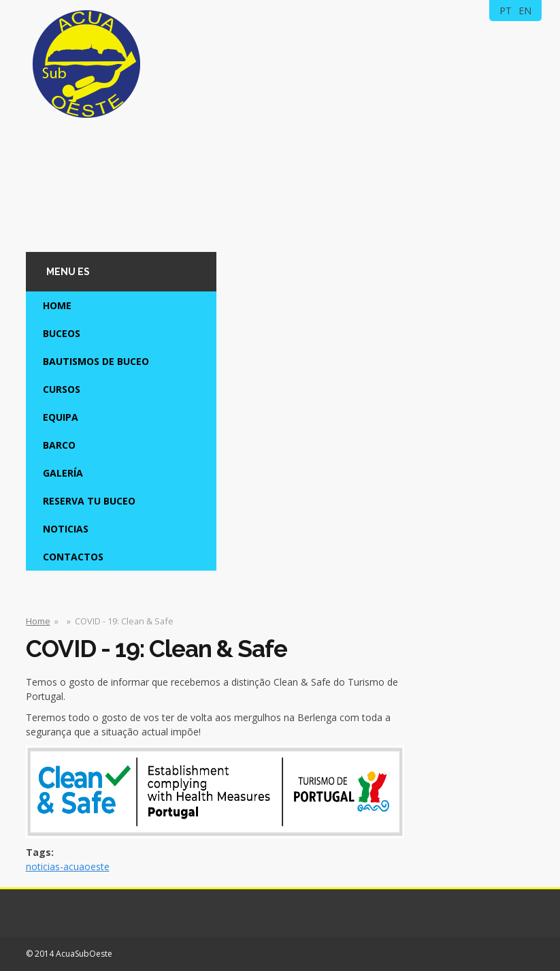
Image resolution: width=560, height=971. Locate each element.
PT (506, 11)
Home (57, 305)
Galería (63, 473)
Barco (59, 445)
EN (525, 11)
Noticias (66, 529)
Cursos (62, 389)
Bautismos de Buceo (96, 361)
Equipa (61, 417)
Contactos (73, 557)
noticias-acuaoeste (68, 866)
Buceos (62, 333)
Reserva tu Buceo (89, 501)
